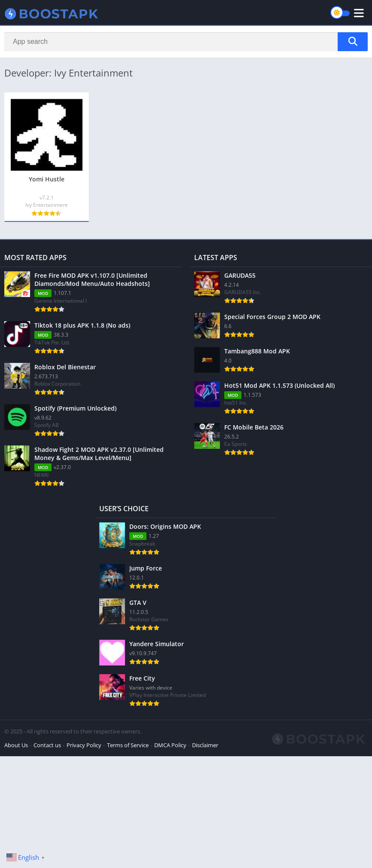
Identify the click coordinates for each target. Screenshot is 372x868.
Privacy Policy (84, 745)
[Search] (186, 42)
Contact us (47, 745)
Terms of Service (128, 745)
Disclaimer (205, 745)
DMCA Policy (170, 745)
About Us (16, 745)
